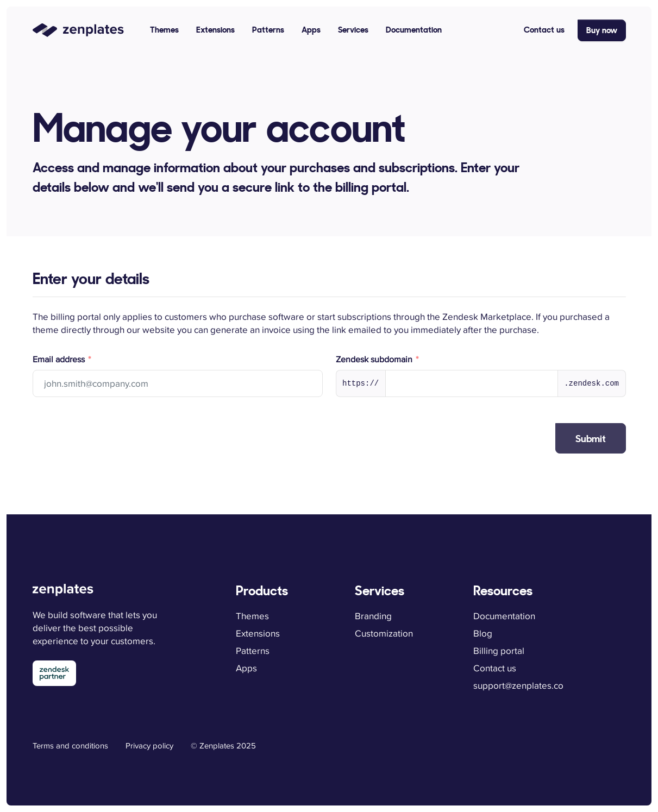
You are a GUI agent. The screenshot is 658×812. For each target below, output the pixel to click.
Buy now (602, 30)
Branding (373, 616)
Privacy (149, 745)
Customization (384, 633)
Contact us (544, 30)
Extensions (215, 30)
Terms (70, 745)
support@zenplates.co (518, 685)
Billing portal (499, 651)
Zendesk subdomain (375, 360)
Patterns (268, 30)
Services (353, 30)
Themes (164, 30)
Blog (483, 633)
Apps (311, 30)
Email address (60, 360)
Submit (591, 439)
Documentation (414, 30)
